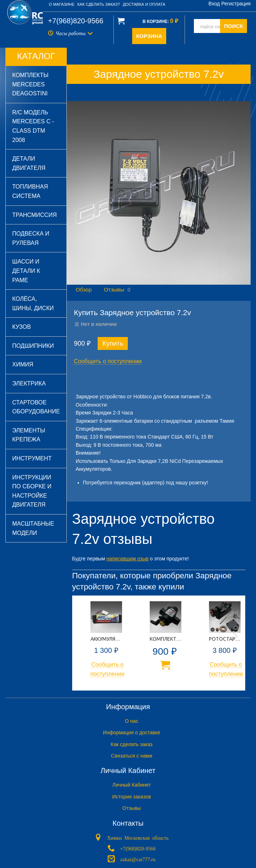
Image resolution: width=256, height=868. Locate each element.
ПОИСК (234, 26)
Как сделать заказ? (99, 4)
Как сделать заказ (131, 744)
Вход (214, 4)
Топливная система (30, 191)
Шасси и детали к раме (26, 271)
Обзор (84, 290)
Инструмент (32, 458)
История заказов (132, 797)
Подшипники (33, 346)
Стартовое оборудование (36, 407)
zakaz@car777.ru (138, 859)
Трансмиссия (34, 215)
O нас (132, 721)
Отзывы (114, 290)
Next (235, 636)
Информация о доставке (132, 732)
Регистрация (236, 4)
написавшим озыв (127, 559)
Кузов (22, 327)
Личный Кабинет (132, 785)
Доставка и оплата (144, 4)
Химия (23, 364)
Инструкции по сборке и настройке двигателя (32, 491)
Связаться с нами (132, 756)
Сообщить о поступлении (108, 361)
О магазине (62, 4)
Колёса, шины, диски (33, 303)
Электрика (29, 383)
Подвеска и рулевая (31, 238)
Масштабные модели (33, 528)
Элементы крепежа (29, 435)
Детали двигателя (29, 163)
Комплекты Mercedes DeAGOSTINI (30, 84)
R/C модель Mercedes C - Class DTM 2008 (33, 126)
